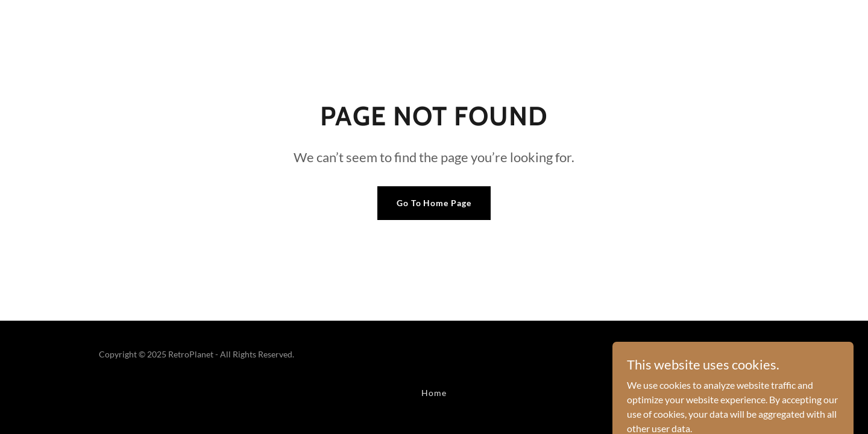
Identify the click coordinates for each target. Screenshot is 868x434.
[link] (730, 361)
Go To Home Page (434, 203)
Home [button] (434, 393)
